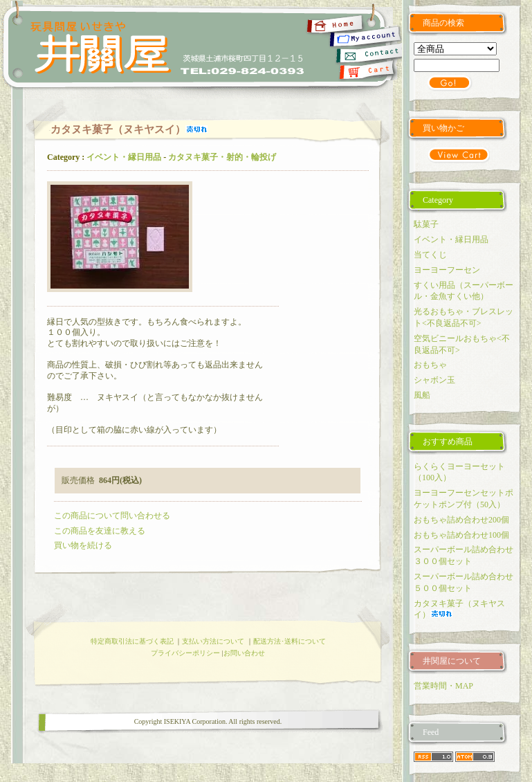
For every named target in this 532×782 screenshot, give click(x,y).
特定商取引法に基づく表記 (132, 641)
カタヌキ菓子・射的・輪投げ (222, 157)
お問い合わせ (244, 653)
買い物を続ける (83, 545)
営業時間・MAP (443, 686)
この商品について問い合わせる (112, 516)
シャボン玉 (434, 380)
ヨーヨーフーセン (447, 270)
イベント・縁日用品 (124, 157)
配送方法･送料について (290, 641)
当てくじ (430, 255)
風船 (422, 395)
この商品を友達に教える (100, 531)
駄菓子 (426, 224)
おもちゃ (430, 365)
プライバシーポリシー (185, 653)
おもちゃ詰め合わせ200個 (461, 520)
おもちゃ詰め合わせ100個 (461, 535)
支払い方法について (213, 641)
